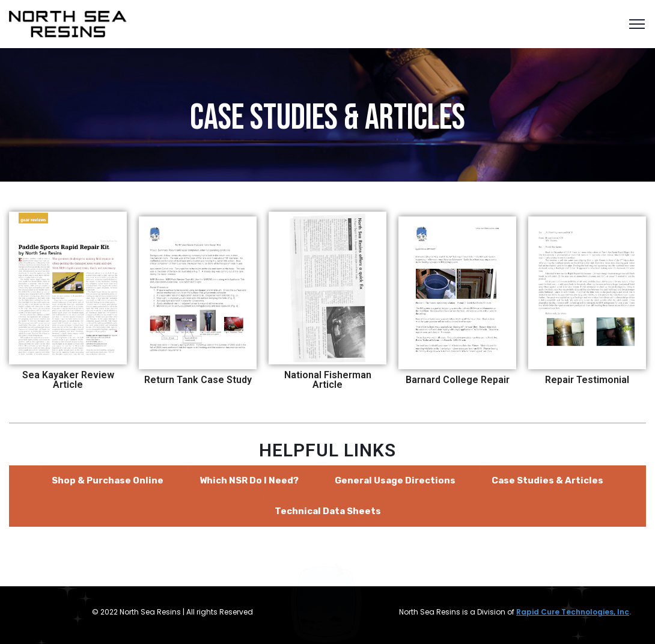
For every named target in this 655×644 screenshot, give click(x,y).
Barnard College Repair (458, 380)
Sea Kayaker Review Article (68, 380)
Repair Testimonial (587, 380)
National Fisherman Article (328, 380)
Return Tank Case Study (198, 380)
